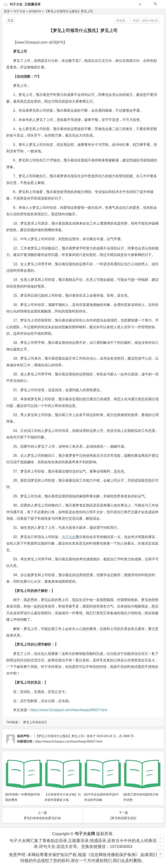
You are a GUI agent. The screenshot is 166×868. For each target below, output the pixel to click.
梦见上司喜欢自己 (35, 722)
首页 (7, 11)
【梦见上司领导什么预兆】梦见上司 (69, 11)
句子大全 (19, 11)
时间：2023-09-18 (145, 21)
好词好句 (35, 11)
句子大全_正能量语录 (25, 4)
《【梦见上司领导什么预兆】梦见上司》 (59, 736)
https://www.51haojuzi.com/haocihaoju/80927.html (69, 710)
